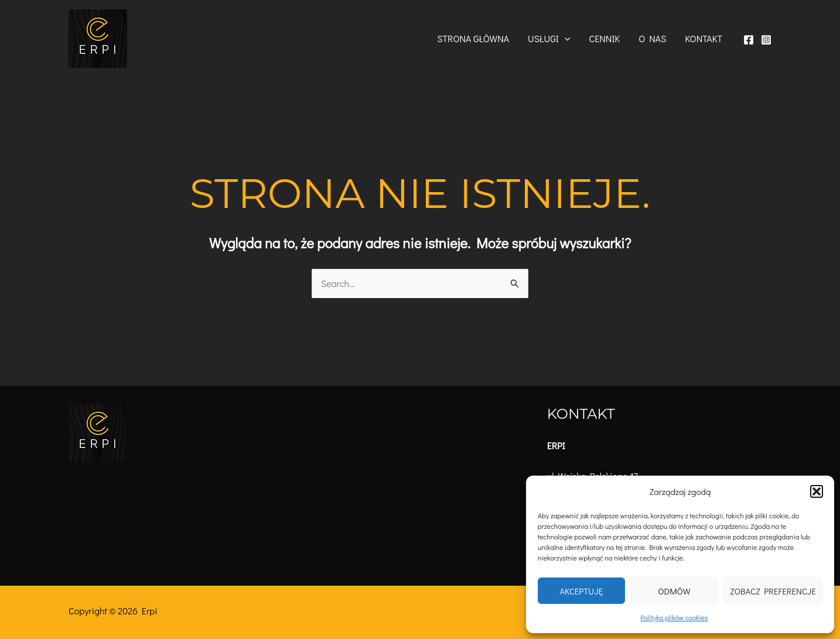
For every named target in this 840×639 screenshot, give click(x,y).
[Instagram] (766, 40)
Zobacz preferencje (773, 591)
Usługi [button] (549, 39)
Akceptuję (581, 591)
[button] (817, 491)
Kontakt (704, 38)
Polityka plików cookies (674, 617)
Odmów (674, 591)
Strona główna (473, 38)
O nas (652, 38)
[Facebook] (749, 40)
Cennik (605, 38)
